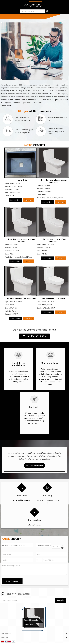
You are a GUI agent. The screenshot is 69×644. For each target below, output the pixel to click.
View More (29, 200)
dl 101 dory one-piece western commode (53, 181)
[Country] (18, 560)
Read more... (7, 105)
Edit (63, 547)
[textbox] (56, 547)
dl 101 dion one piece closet (53, 299)
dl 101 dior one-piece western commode (53, 240)
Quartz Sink (22, 180)
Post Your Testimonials (34, 466)
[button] (22, 500)
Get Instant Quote (34, 336)
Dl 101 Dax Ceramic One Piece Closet (22, 299)
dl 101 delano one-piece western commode (21, 240)
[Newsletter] (28, 600)
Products (4, 638)
